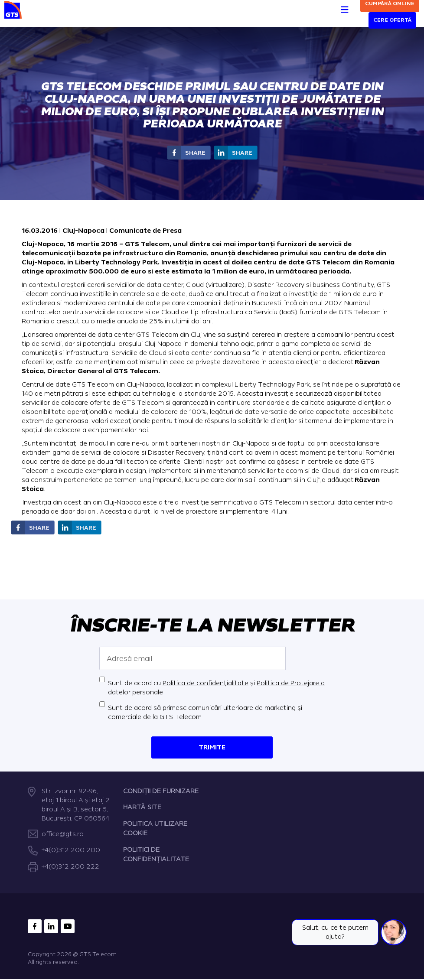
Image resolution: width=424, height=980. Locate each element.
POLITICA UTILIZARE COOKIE (155, 829)
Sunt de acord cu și (216, 688)
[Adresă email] (192, 658)
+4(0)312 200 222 (70, 867)
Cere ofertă (392, 20)
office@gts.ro (63, 834)
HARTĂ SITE (142, 808)
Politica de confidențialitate (205, 683)
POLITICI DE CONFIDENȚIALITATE (156, 855)
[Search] (354, 14)
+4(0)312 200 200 (71, 851)
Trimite (212, 747)
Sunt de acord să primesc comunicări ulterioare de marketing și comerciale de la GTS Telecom (205, 713)
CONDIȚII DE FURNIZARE (161, 791)
